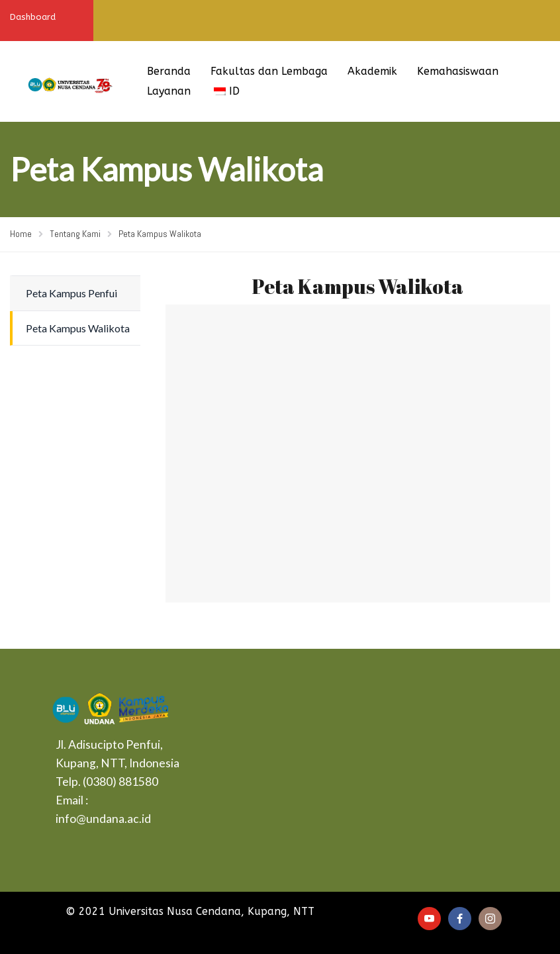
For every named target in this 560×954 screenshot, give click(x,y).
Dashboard (33, 17)
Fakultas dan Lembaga (269, 71)
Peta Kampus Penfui (71, 293)
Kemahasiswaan (458, 71)
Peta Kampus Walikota (78, 328)
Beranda (169, 71)
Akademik (372, 71)
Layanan (169, 91)
